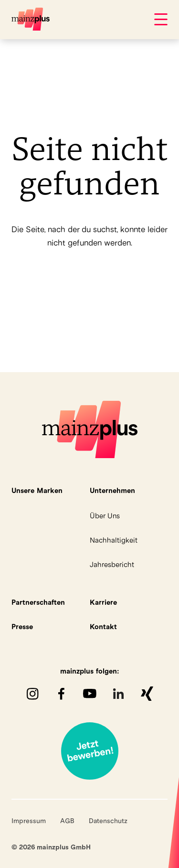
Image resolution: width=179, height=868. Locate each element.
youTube (90, 694)
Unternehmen (112, 490)
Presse (22, 627)
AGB (67, 820)
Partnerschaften (38, 602)
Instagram (32, 694)
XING (147, 694)
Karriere (103, 602)
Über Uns (105, 516)
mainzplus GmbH (31, 19)
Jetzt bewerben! (90, 751)
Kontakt (103, 627)
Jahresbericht (112, 564)
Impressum (29, 820)
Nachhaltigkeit (114, 540)
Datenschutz (108, 820)
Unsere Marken (37, 490)
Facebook (61, 694)
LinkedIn (118, 694)
